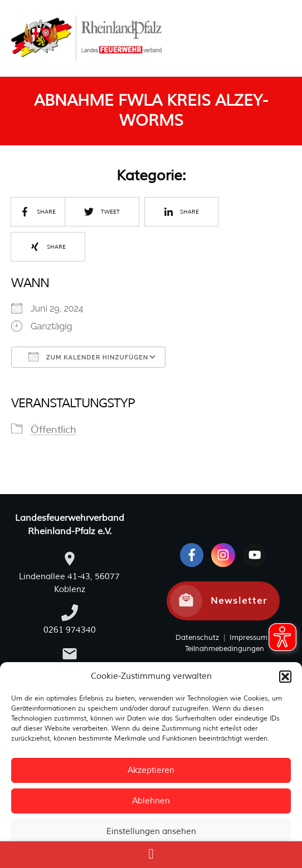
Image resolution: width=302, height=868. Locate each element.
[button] (285, 677)
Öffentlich (53, 430)
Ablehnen (151, 801)
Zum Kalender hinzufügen (88, 357)
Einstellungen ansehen (151, 832)
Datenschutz (197, 638)
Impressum (247, 638)
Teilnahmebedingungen (225, 649)
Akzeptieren (151, 770)
